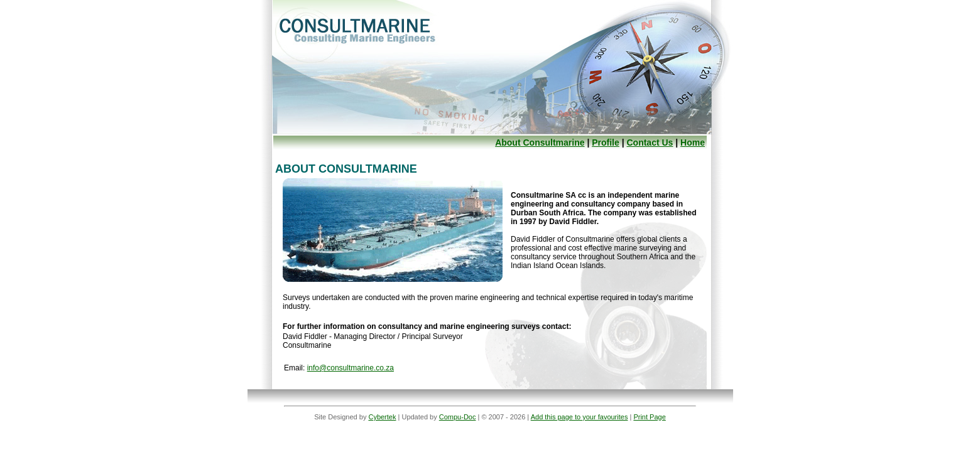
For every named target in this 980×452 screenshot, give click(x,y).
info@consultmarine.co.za (351, 368)
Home (693, 143)
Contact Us (650, 143)
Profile (606, 143)
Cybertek (382, 417)
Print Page (649, 417)
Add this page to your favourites (580, 417)
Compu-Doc (458, 417)
